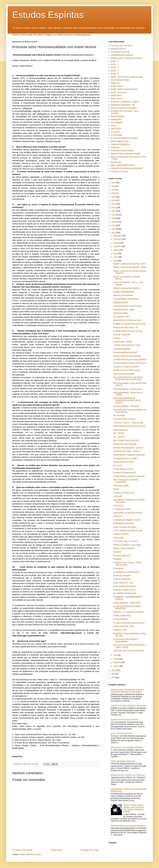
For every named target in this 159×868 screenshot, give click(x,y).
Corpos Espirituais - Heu (123, 583)
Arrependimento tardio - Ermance (127, 451)
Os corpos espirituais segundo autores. (129, 623)
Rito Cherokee (119, 416)
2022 (114, 193)
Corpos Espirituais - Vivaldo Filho (127, 603)
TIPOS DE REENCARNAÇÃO (123, 761)
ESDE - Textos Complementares (124, 89)
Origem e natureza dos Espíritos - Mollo (129, 264)
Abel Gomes (118, 506)
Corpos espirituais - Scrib (123, 626)
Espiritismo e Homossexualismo (126, 367)
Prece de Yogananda (122, 335)
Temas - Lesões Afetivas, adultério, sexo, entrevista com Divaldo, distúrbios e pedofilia (134, 808)
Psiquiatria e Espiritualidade (122, 151)
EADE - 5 (115, 74)
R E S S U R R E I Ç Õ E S (124, 419)
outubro (117, 243)
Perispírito (117, 552)
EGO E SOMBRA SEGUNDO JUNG (128, 531)
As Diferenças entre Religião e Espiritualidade (126, 640)
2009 (114, 674)
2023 (114, 190)
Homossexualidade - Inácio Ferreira (128, 389)
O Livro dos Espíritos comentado (124, 138)
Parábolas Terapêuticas (120, 144)
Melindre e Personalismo (123, 295)
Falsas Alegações (120, 430)
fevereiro (117, 662)
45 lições (117, 338)
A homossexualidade (122, 349)
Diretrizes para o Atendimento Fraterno (127, 58)
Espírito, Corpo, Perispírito (124, 548)
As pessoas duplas (121, 486)
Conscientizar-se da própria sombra (128, 513)
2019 (114, 204)
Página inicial (56, 850)
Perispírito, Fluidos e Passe (124, 590)
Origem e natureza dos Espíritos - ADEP (130, 267)
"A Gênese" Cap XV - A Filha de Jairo (128, 423)
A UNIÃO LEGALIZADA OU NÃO (127, 345)
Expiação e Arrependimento (124, 473)
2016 (114, 215)
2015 (114, 218)
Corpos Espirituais (121, 619)
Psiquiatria (115, 148)
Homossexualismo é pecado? (125, 352)
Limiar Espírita (117, 122)
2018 (114, 208)
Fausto (116, 489)
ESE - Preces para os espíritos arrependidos (126, 481)
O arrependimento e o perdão (125, 458)
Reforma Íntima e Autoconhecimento (126, 154)
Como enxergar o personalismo (126, 299)
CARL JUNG (118, 538)
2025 (114, 183)
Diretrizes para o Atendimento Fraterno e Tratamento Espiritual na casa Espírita (127, 691)
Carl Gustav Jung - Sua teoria (125, 541)
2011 (114, 233)
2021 (114, 197)
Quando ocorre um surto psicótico (125, 720)
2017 (114, 211)
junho (116, 257)
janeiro (117, 666)
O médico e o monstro (122, 509)
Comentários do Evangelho (122, 55)
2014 (114, 222)
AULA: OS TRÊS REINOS (122, 733)
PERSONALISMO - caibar (124, 310)
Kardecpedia (116, 119)
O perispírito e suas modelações (126, 572)
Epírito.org (115, 83)
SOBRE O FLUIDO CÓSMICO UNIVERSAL (129, 706)
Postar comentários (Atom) (30, 854)
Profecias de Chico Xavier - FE (126, 328)
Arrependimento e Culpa (123, 469)
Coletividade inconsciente (124, 523)
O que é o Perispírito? (122, 579)
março (116, 659)
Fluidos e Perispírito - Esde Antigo (127, 545)
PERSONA (118, 516)
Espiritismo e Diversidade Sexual (127, 370)
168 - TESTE (118, 433)
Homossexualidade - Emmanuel (126, 406)
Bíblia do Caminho (118, 49)
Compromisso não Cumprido (125, 444)
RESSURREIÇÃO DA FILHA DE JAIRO (129, 426)
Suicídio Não (116, 162)
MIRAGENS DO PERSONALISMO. (128, 320)
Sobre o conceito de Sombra (125, 527)
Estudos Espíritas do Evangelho (124, 108)
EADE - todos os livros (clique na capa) (127, 77)
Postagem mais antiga (90, 850)
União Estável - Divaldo (123, 342)
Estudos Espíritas (48, 15)
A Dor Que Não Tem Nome (122, 46)
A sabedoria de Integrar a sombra (127, 520)
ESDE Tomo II (117, 99)
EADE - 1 (115, 61)
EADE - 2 (115, 64)
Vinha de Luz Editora (119, 171)
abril (116, 655)
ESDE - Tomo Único (119, 92)
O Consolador (116, 135)
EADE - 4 (115, 71)
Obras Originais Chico (120, 141)
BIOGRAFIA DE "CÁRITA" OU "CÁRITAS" (128, 775)
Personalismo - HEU (121, 317)
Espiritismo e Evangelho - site (123, 105)
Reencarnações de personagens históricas (128, 826)
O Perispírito (118, 568)
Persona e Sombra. (121, 534)
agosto (117, 250)
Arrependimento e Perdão (124, 462)
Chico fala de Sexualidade (124, 374)
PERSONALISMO (120, 303)
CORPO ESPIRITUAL (122, 616)
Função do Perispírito (122, 576)
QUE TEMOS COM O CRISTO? (126, 441)
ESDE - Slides (117, 86)
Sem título (117, 466)
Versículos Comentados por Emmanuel (127, 168)
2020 (114, 200)
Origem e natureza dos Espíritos (126, 288)
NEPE (113, 126)
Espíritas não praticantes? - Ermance (128, 448)
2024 (114, 186)
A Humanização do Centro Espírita (127, 306)
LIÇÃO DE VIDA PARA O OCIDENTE (128, 651)
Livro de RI (118, 496)
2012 (114, 229)
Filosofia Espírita (118, 116)
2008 (114, 678)
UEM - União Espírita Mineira (123, 165)
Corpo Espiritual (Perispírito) (125, 586)
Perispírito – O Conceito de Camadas (128, 612)
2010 (114, 670)
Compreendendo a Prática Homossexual (130, 363)
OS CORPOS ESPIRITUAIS (125, 593)
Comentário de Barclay (120, 52)
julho (116, 254)
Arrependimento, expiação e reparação (129, 455)
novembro (118, 239)
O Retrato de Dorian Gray (124, 493)
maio (116, 261)
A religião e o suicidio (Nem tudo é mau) (129, 324)
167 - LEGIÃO (119, 437)
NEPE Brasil (116, 129)
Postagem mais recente (23, 850)
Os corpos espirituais (122, 556)
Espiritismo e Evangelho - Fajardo (125, 102)
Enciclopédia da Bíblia (120, 80)
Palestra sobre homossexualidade (127, 356)
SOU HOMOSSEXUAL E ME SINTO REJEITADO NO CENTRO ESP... (128, 378)
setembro (118, 246)
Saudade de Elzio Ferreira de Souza (128, 331)
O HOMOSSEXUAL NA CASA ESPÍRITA (130, 360)
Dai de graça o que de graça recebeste (127, 747)
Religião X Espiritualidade (124, 292)
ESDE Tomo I (116, 95)
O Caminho (116, 132)
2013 (114, 225)
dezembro (118, 236)
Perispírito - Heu (120, 630)
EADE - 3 (115, 67)
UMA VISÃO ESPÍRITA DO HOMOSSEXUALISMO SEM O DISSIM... (127, 401)
